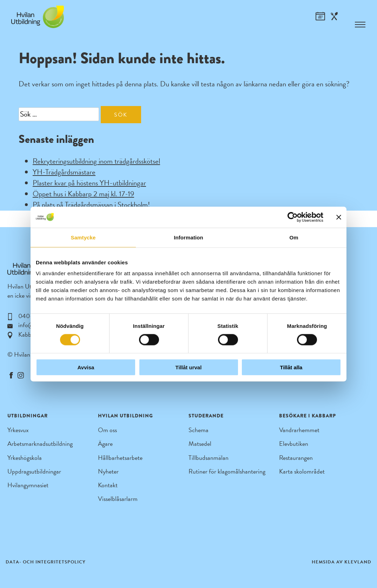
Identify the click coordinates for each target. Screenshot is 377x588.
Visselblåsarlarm (118, 499)
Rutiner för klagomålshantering (227, 471)
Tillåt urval (189, 367)
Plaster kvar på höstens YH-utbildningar (89, 183)
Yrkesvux (18, 430)
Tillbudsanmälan (209, 458)
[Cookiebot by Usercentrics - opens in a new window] (293, 217)
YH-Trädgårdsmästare (64, 172)
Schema (199, 430)
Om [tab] (294, 237)
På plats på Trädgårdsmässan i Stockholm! (91, 205)
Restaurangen (296, 458)
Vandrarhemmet (299, 430)
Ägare (105, 444)
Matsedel (200, 444)
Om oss (107, 430)
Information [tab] (188, 237)
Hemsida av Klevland (342, 562)
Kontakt (108, 485)
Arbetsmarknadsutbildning (40, 444)
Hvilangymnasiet (28, 485)
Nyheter (108, 471)
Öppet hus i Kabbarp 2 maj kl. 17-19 (83, 194)
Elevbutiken (294, 444)
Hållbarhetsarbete (120, 458)
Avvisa (86, 367)
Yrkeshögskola (25, 458)
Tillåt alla (291, 367)
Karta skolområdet (302, 471)
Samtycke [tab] (83, 237)
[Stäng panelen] (339, 217)
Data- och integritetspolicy (46, 562)
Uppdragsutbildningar (34, 471)
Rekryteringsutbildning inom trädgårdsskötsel (96, 161)
